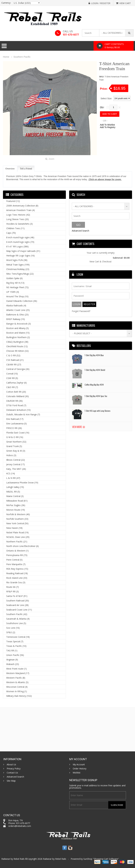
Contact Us (12, 773)
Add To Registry (108, 127)
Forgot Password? (81, 311)
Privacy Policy (14, 769)
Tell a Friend (26, 169)
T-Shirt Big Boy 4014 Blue (94, 355)
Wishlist (77, 773)
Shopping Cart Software (106, 859)
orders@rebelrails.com (20, 826)
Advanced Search (80, 231)
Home (6, 57)
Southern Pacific (22, 57)
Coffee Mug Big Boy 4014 (94, 385)
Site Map (11, 781)
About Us (11, 765)
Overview (10, 169)
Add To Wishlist (107, 125)
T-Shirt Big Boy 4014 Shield (95, 370)
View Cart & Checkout (101, 261)
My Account (79, 765)
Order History (80, 769)
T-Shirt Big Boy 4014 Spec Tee (96, 396)
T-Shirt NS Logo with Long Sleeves (97, 411)
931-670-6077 (71, 35)
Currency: (6, 3)
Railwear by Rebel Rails (55, 859)
